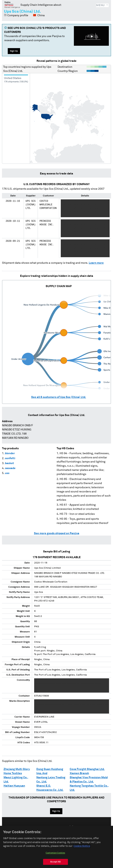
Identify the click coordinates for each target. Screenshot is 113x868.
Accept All (55, 865)
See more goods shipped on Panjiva (57, 533)
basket (9, 463)
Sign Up (14, 51)
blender (10, 453)
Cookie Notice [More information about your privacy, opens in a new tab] (82, 849)
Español (59, 827)
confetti (10, 458)
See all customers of (59, 397)
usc (7, 473)
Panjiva (12, 5)
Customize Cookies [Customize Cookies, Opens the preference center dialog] (55, 856)
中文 (71, 827)
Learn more (96, 263)
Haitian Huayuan (14, 786)
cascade (10, 468)
